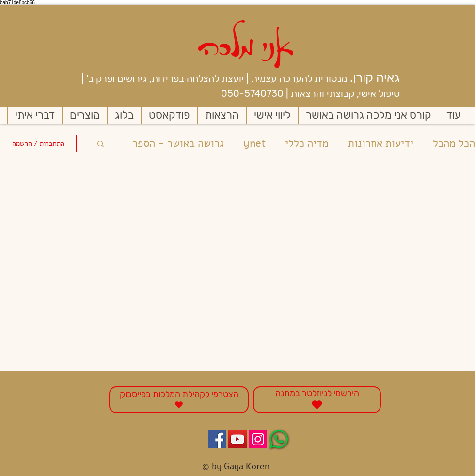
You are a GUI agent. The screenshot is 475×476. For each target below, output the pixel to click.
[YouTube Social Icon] (237, 439)
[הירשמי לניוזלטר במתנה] (317, 400)
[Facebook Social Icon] (217, 439)
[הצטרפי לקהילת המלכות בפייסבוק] (179, 400)
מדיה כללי (307, 144)
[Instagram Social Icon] (258, 439)
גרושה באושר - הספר (178, 144)
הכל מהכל (454, 144)
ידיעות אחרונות (381, 144)
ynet (254, 144)
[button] (101, 145)
